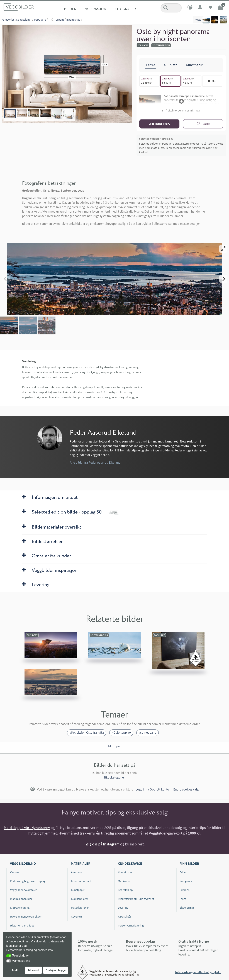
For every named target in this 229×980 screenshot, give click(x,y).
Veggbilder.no (23, 863)
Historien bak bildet (22, 925)
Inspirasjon (95, 9)
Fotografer (125, 9)
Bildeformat (187, 908)
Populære (40, 20)
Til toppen (114, 746)
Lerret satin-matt (81, 881)
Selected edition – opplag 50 (156, 138)
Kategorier (8, 20)
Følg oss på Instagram (102, 844)
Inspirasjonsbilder (21, 899)
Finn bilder (189, 863)
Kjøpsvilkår (125, 916)
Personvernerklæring (131, 925)
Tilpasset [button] (33, 970)
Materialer (81, 863)
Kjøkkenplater (80, 899)
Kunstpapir (78, 890)
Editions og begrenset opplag (28, 881)
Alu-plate (76, 872)
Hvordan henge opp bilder (26, 916)
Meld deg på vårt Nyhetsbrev (27, 828)
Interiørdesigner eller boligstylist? (198, 972)
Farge (183, 899)
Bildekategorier (114, 777)
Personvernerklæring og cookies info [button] (30, 950)
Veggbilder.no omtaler (24, 890)
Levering (123, 908)
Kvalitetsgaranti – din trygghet (136, 899)
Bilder (70, 9)
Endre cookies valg (186, 789)
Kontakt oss (125, 872)
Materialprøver (80, 908)
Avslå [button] (15, 970)
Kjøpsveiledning (20, 908)
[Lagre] (203, 124)
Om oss (15, 872)
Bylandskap (73, 20)
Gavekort (76, 916)
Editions (185, 890)
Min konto (124, 881)
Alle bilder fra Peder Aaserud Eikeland (95, 462)
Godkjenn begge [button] (56, 970)
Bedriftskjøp (125, 890)
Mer (212, 81)
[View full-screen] (223, 249)
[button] (9, 956)
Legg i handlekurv (159, 124)
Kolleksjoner (24, 20)
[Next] (223, 279)
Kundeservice (130, 863)
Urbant (60, 20)
